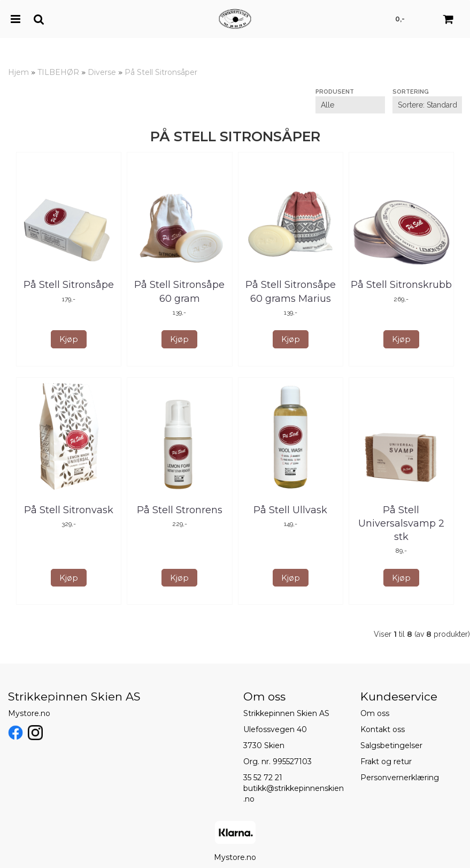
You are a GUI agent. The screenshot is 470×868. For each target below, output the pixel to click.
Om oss (375, 713)
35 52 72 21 (263, 778)
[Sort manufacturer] (350, 105)
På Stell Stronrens (180, 510)
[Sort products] (427, 105)
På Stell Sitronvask (69, 510)
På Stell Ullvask (290, 510)
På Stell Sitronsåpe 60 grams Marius (291, 291)
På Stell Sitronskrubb (401, 285)
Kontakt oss (383, 729)
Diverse (102, 72)
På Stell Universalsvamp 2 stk (401, 523)
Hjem (18, 72)
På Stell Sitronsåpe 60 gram (179, 291)
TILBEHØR (58, 72)
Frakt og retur (386, 762)
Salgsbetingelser (391, 745)
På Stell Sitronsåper (161, 72)
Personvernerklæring (400, 778)
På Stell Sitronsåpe (69, 285)
